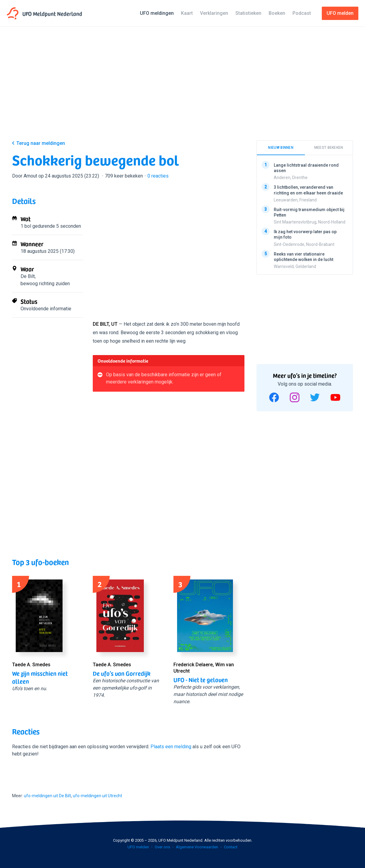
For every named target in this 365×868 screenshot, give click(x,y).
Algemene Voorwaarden (197, 847)
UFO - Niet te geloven (201, 680)
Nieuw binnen (281, 148)
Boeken (277, 13)
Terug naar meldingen (41, 143)
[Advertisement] (182, 88)
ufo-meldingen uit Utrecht (97, 796)
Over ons (162, 847)
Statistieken (248, 13)
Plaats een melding (171, 747)
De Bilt (28, 276)
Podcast (302, 13)
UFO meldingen (157, 13)
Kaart (187, 13)
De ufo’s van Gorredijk (122, 673)
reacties (158, 176)
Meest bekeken (329, 148)
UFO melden (138, 847)
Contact (231, 847)
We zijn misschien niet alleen (40, 677)
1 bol (26, 226)
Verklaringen (214, 13)
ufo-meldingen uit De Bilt (47, 796)
